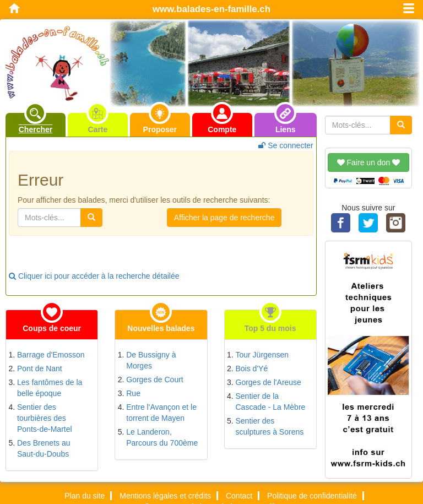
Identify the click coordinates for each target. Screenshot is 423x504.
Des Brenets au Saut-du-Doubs (44, 448)
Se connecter (286, 145)
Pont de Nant (40, 368)
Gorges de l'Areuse (269, 382)
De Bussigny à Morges (151, 360)
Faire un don (368, 162)
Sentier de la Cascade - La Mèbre (271, 402)
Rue (133, 393)
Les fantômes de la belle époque (50, 388)
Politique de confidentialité (312, 496)
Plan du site (85, 496)
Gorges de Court (155, 380)
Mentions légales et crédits (165, 496)
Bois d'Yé (252, 368)
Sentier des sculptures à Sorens (270, 426)
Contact (239, 496)
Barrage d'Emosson (51, 355)
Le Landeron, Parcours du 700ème (162, 437)
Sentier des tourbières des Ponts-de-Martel (45, 418)
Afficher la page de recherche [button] (224, 218)
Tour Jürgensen (262, 355)
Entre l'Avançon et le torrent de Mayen (161, 413)
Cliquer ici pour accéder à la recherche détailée (94, 276)
